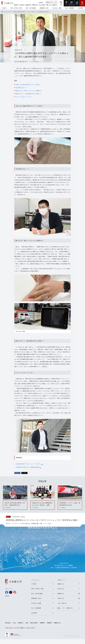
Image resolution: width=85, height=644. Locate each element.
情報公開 (49, 628)
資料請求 (20, 628)
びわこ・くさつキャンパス (33, 62)
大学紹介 (4, 8)
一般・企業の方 (42, 5)
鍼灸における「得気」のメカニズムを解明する (29, 91)
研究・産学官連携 (31, 8)
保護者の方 (28, 5)
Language (41, 2)
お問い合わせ (8, 628)
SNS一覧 (7, 599)
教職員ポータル (57, 628)
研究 (24, 62)
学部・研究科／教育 (16, 8)
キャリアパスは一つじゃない (24, 97)
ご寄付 (27, 628)
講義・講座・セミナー (44, 527)
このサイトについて (9, 633)
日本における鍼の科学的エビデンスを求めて (28, 85)
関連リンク (23, 633)
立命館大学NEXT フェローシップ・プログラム (29, 464)
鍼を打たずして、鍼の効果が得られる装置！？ (29, 94)
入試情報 (80, 8)
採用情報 (42, 628)
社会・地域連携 (70, 8)
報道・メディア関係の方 (52, 5)
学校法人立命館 (33, 628)
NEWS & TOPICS (7, 12)
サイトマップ (17, 633)
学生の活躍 (19, 62)
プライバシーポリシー (31, 633)
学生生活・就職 (57, 8)
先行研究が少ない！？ (22, 88)
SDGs (52, 527)
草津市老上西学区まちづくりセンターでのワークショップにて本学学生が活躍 (41, 522)
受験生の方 (16, 5)
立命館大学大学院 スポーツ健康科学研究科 (28, 467)
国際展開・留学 (44, 8)
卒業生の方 (35, 5)
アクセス (14, 628)
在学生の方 (22, 5)
